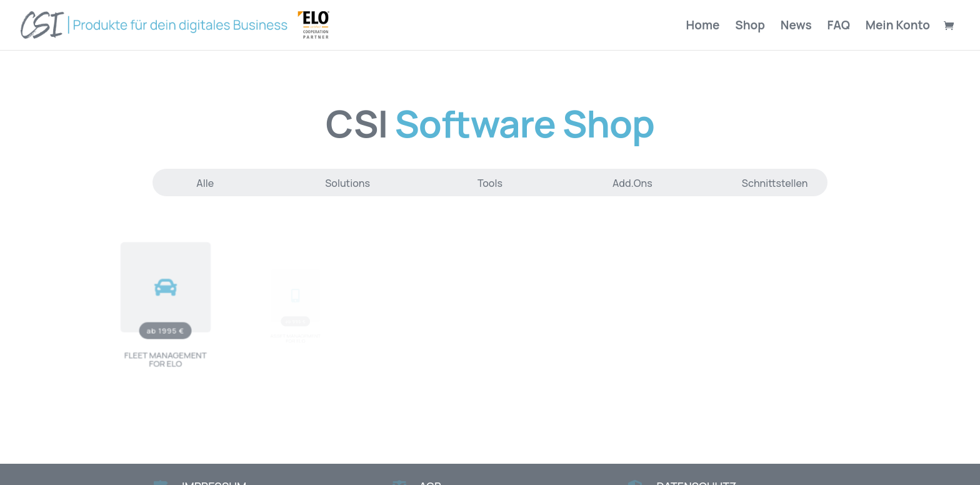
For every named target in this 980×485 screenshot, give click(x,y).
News (796, 27)
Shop (750, 27)
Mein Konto (898, 27)
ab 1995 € (165, 327)
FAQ (839, 27)
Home (703, 27)
